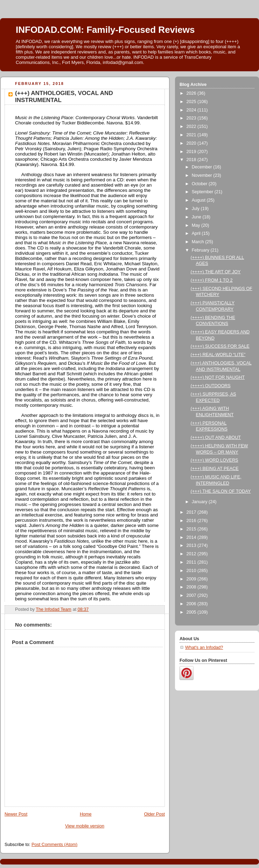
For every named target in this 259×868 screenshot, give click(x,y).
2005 (192, 612)
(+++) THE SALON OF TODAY (221, 491)
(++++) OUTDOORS (211, 386)
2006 (192, 604)
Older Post (154, 814)
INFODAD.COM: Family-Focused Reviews (105, 30)
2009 (192, 579)
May (197, 225)
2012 (192, 554)
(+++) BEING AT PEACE (215, 469)
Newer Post (16, 814)
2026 (192, 93)
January (200, 502)
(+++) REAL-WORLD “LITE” (218, 355)
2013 (192, 545)
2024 (192, 110)
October (200, 184)
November (203, 175)
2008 (192, 587)
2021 (192, 135)
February (201, 250)
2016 (192, 521)
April (197, 233)
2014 (192, 537)
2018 (192, 160)
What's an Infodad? (204, 648)
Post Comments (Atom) (54, 845)
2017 (192, 512)
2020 (192, 143)
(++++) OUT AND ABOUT (216, 437)
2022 (192, 126)
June (197, 217)
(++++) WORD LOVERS (215, 460)
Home (86, 814)
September (203, 192)
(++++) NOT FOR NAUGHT (218, 377)
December (203, 167)
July (196, 209)
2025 (192, 102)
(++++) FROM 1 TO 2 (212, 280)
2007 (192, 595)
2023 (192, 118)
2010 (192, 571)
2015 (192, 529)
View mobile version (85, 826)
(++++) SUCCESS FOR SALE (220, 346)
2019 (192, 152)
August (199, 200)
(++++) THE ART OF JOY (216, 272)
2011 (192, 562)
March (199, 242)
